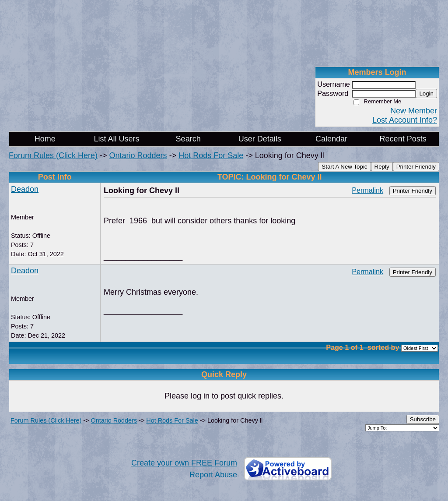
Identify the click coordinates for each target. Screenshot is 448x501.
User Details (260, 139)
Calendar (331, 139)
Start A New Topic (344, 167)
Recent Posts (403, 139)
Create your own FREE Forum (184, 463)
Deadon (25, 189)
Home (45, 139)
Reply (382, 167)
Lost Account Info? (405, 120)
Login (426, 93)
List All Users (116, 139)
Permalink (367, 190)
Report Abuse (213, 475)
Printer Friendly (416, 167)
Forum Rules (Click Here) (53, 155)
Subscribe (423, 419)
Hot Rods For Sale (211, 155)
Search (188, 139)
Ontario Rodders (138, 155)
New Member (414, 111)
